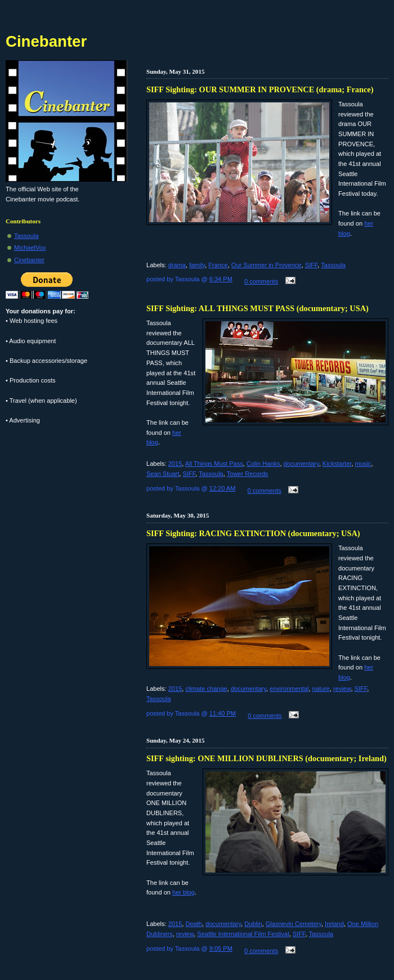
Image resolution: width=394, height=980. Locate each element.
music (363, 464)
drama (177, 265)
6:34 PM (221, 279)
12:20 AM (223, 488)
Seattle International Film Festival (243, 934)
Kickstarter (337, 464)
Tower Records (248, 474)
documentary (301, 464)
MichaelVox (30, 248)
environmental (289, 689)
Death (193, 924)
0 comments (261, 281)
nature (321, 689)
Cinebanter (29, 260)
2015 (175, 464)
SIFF (312, 265)
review (342, 689)
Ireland (334, 924)
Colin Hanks (263, 464)
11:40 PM (223, 713)
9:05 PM (221, 948)
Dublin (253, 924)
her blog (183, 892)
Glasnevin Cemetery (294, 924)
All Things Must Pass (214, 464)
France (218, 265)
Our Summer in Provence (267, 265)
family (197, 265)
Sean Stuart (163, 474)
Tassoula (333, 265)
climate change (206, 689)
